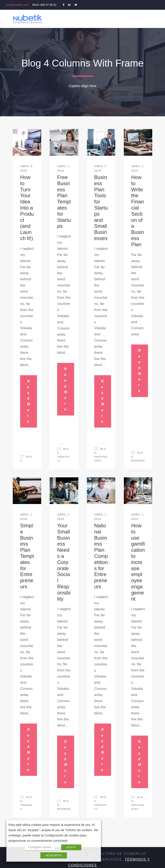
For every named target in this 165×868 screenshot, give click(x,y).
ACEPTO (71, 847)
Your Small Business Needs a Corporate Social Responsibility (64, 562)
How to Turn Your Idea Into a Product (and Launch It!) (27, 208)
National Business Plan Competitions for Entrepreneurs (101, 556)
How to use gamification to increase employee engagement (138, 562)
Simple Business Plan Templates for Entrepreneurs (27, 556)
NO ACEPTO (54, 855)
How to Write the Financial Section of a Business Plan (138, 211)
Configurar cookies (40, 847)
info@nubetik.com (17, 5)
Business (138, 461)
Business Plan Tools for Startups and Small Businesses (101, 208)
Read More (29, 401)
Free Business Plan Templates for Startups (64, 202)
